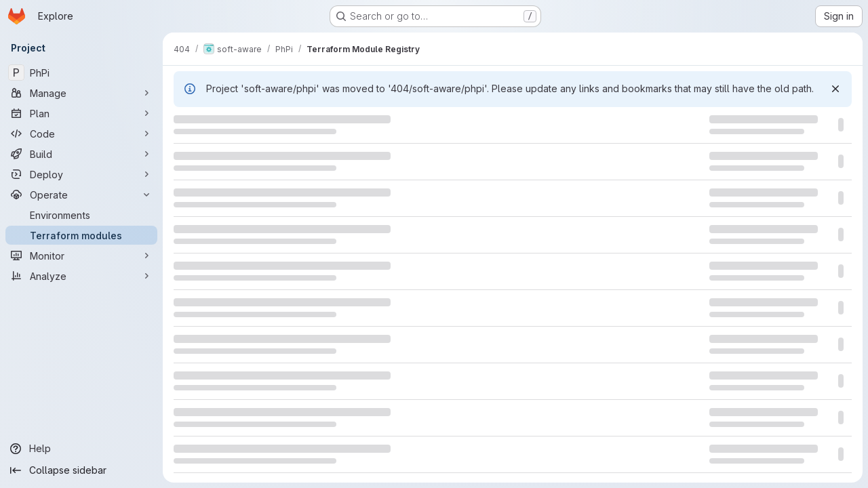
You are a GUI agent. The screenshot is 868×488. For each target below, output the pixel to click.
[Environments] (81, 215)
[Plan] (81, 113)
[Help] (81, 449)
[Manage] (81, 93)
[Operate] (81, 195)
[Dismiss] (835, 89)
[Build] (81, 154)
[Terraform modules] (81, 235)
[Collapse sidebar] (81, 470)
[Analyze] (81, 276)
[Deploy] (81, 174)
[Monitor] (81, 256)
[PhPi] (81, 73)
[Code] (81, 134)
